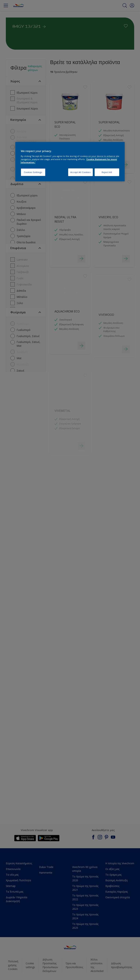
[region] (70, 162)
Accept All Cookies (80, 172)
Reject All (107, 172)
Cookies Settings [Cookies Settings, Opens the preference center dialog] (33, 172)
